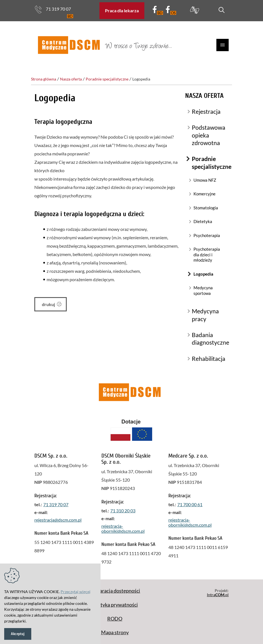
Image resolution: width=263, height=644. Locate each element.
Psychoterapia (207, 235)
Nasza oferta (71, 79)
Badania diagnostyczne (210, 338)
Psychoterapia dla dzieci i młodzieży (207, 254)
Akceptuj (18, 634)
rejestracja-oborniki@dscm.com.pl (123, 528)
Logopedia (203, 274)
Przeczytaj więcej (76, 592)
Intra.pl (218, 595)
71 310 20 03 (123, 511)
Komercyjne (205, 194)
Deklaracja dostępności (115, 591)
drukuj (52, 304)
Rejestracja (206, 111)
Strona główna (44, 79)
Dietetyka (203, 221)
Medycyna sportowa (203, 290)
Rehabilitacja (209, 358)
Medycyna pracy (205, 315)
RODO (115, 619)
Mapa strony (115, 632)
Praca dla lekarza (122, 10)
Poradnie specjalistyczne (107, 79)
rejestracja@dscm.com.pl (58, 520)
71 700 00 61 (190, 504)
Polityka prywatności (115, 605)
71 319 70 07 (53, 10)
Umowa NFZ (205, 180)
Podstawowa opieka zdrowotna (209, 135)
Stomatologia (206, 208)
